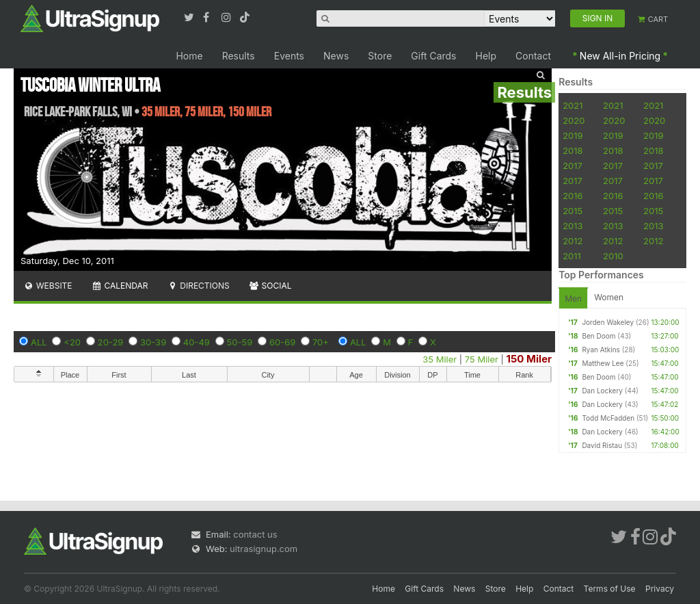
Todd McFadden (608, 418)
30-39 (153, 342)
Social (270, 286)
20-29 (111, 342)
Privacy (660, 589)
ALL (39, 342)
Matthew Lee (603, 363)
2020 (574, 120)
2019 (573, 135)
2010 (613, 256)
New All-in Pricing (620, 56)
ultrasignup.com (264, 549)
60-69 (282, 342)
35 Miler (440, 359)
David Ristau (602, 445)
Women (609, 297)
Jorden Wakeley (608, 322)
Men (573, 299)
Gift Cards (433, 56)
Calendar (120, 286)
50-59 (240, 342)
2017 (573, 166)
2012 (573, 241)
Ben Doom (598, 336)
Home (189, 56)
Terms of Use (610, 589)
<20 (72, 342)
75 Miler (482, 359)
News (336, 56)
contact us (255, 534)
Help (486, 56)
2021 (573, 105)
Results (239, 56)
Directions (198, 286)
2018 (573, 150)
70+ (321, 342)
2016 (573, 196)
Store (380, 56)
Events (289, 56)
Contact (533, 56)
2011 (572, 256)
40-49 (197, 342)
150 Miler (529, 359)
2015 (573, 211)
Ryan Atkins (601, 350)
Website (48, 286)
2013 (573, 226)
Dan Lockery (602, 391)
